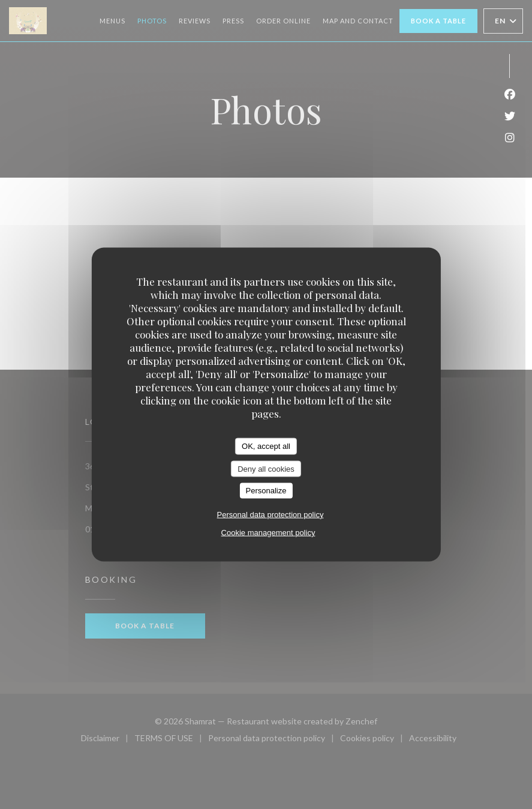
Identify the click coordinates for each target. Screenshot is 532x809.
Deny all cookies (266, 468)
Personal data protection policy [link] (270, 514)
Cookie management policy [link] (268, 532)
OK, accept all (266, 446)
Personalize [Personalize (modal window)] (266, 491)
